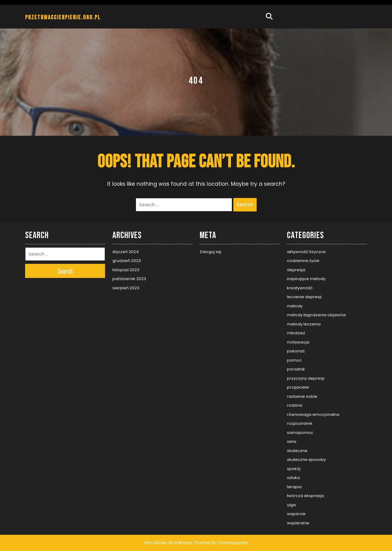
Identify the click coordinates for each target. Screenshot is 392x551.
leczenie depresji (304, 297)
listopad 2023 (126, 270)
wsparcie (296, 514)
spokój (294, 469)
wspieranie (298, 523)
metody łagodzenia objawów (317, 315)
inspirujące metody (306, 279)
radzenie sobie (302, 396)
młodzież (296, 333)
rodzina (295, 405)
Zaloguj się (210, 252)
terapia (294, 487)
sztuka (293, 478)
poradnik (296, 369)
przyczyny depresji (306, 378)
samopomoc (300, 433)
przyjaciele (298, 387)
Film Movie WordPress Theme (177, 543)
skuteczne (297, 451)
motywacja (298, 342)
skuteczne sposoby (306, 460)
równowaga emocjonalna (313, 414)
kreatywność (300, 288)
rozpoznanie (300, 423)
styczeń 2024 (126, 252)
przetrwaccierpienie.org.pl (63, 17)
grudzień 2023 (127, 261)
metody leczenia (304, 324)
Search (245, 205)
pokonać (296, 351)
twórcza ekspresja (305, 496)
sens (292, 441)
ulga (291, 505)
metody (295, 306)
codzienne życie (303, 261)
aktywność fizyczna (306, 252)
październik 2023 (129, 279)
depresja (296, 270)
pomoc (294, 360)
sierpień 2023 (126, 288)
